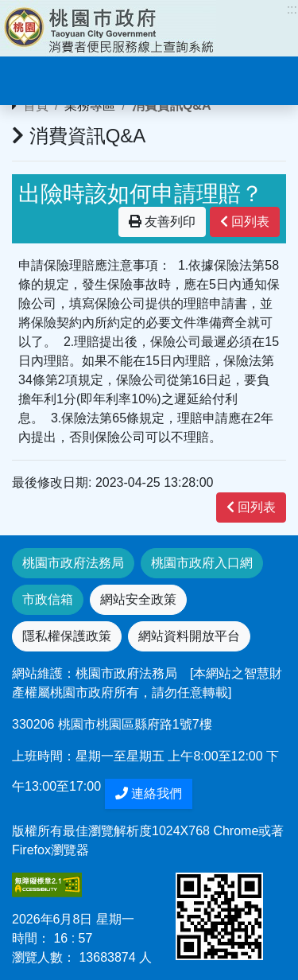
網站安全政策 (138, 599)
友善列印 (162, 222)
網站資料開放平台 (189, 636)
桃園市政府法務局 (73, 563)
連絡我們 (149, 793)
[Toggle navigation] (35, 79)
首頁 (36, 105)
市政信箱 (48, 599)
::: (292, 9)
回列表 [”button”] (245, 222)
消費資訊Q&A (172, 105)
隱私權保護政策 (67, 636)
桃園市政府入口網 (202, 563)
